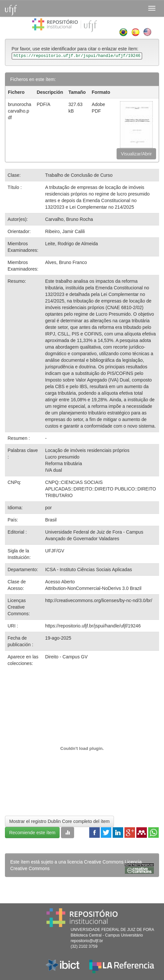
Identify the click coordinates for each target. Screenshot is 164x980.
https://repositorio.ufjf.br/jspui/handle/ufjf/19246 (93, 626)
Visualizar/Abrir (136, 154)
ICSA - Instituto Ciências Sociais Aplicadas (89, 569)
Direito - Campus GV (66, 657)
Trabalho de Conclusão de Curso (79, 175)
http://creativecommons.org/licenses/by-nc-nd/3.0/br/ (99, 600)
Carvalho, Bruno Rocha (69, 219)
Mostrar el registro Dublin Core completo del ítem (59, 821)
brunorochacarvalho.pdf (20, 111)
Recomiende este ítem (32, 833)
